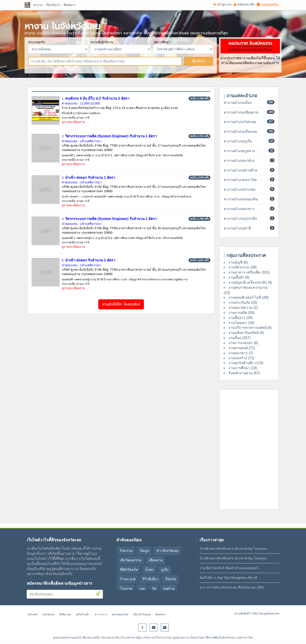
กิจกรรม (127, 551)
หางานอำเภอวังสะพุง (240, 122)
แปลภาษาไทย (245, 638)
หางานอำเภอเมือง (238, 103)
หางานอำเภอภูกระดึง (240, 219)
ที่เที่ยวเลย (65, 614)
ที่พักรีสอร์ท (129, 570)
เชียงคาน (156, 560)
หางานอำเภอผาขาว (239, 209)
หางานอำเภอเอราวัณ (240, 180)
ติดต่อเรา (161, 614)
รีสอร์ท (171, 579)
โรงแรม (126, 589)
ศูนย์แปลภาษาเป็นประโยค (188, 638)
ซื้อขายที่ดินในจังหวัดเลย (220, 638)
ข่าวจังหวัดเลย (167, 551)
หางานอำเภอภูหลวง (239, 151)
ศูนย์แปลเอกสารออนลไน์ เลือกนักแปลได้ (76, 638)
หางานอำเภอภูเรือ (238, 141)
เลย (142, 589)
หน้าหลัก (33, 614)
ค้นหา (199, 61)
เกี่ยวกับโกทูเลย (142, 614)
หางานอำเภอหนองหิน (241, 199)
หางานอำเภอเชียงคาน (241, 112)
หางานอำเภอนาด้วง (239, 161)
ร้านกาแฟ (128, 579)
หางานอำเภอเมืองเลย (240, 131)
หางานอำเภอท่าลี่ (237, 228)
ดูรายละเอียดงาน (73, 122)
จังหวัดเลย (48, 614)
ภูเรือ (165, 570)
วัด (154, 589)
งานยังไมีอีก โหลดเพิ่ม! (121, 304)
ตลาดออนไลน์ (120, 614)
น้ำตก (149, 570)
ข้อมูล (145, 551)
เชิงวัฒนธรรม (131, 560)
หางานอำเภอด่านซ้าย (240, 170)
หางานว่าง (101, 614)
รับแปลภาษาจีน (110, 638)
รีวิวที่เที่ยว (150, 579)
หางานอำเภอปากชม (240, 189)
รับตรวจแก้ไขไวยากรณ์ (158, 638)
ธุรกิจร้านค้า (83, 614)
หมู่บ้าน (169, 589)
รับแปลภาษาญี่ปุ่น (132, 638)
